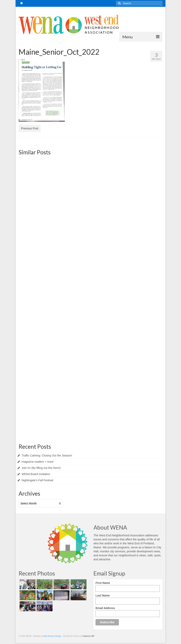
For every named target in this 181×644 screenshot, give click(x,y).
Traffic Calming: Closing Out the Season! (47, 455)
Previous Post (30, 128)
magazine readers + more (38, 462)
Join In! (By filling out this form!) (41, 468)
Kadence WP (89, 636)
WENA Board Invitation (36, 474)
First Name (103, 583)
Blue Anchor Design (53, 636)
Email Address (105, 608)
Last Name (103, 595)
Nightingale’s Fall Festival (37, 480)
